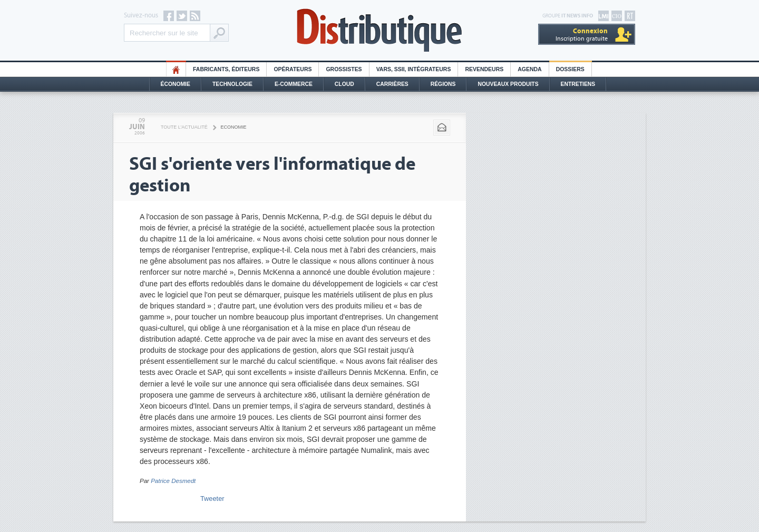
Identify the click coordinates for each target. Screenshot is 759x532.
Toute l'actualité (184, 127)
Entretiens (578, 84)
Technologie (232, 84)
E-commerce (294, 84)
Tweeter (212, 499)
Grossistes (344, 69)
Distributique (379, 30)
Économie (176, 84)
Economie (234, 127)
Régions (443, 84)
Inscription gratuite (582, 35)
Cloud (344, 84)
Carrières (392, 84)
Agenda (529, 69)
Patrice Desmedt (173, 481)
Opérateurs (293, 69)
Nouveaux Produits (508, 84)
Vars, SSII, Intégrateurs (414, 69)
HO (176, 69)
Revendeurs (484, 69)
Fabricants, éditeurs (226, 69)
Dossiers (570, 69)
